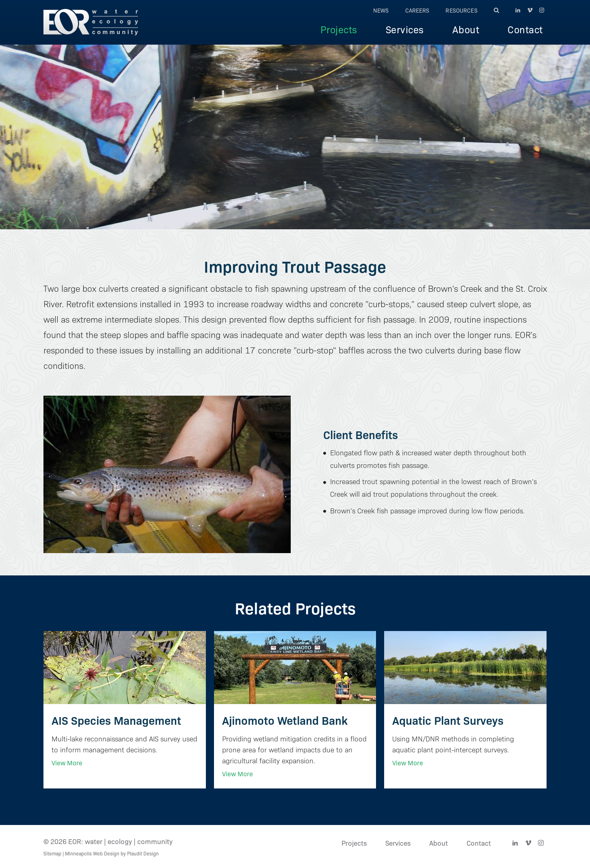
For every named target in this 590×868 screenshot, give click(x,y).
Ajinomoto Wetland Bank (285, 720)
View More (67, 763)
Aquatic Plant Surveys (448, 720)
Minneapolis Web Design (92, 853)
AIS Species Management (116, 720)
